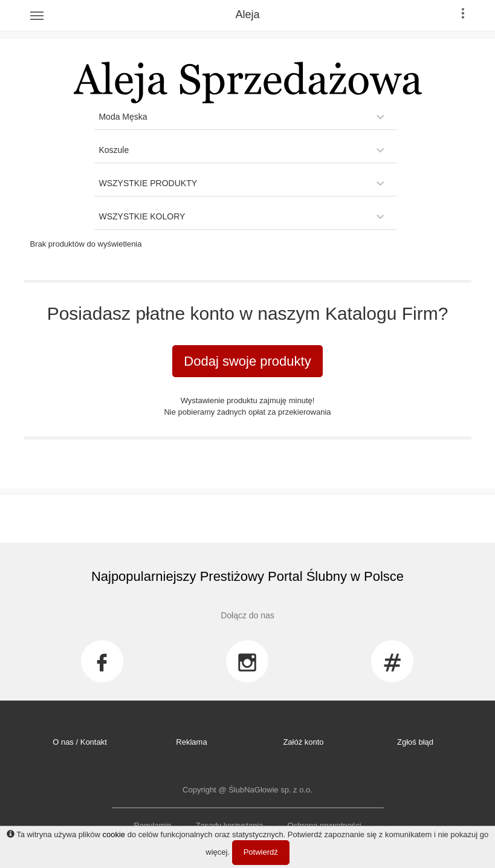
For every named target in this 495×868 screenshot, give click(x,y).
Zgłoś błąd (415, 742)
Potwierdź (261, 852)
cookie (114, 834)
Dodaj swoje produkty (247, 361)
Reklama (191, 742)
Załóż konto (303, 742)
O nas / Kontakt (80, 742)
